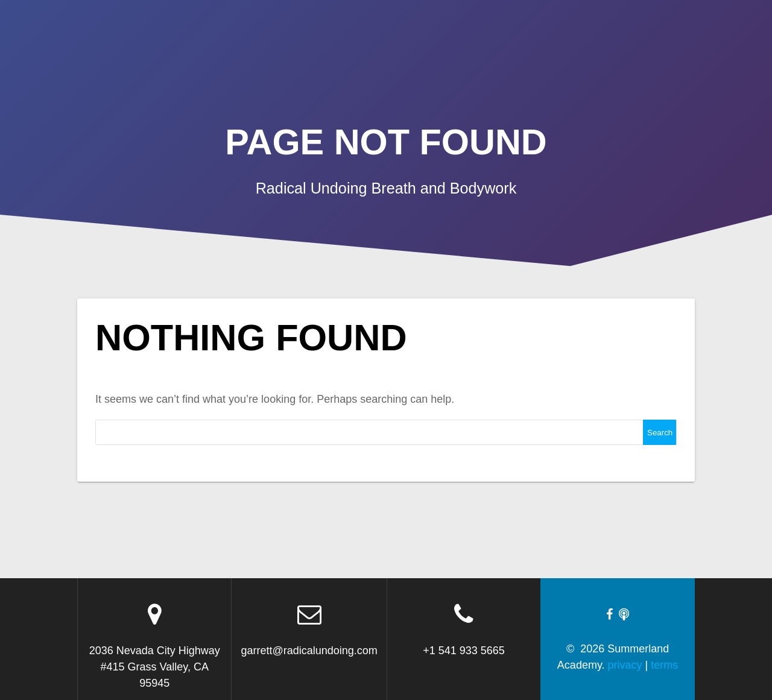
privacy (625, 665)
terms (664, 665)
